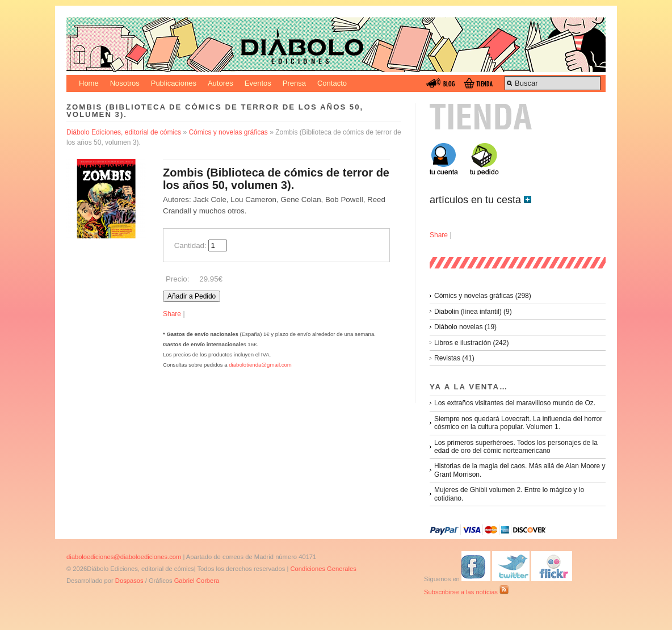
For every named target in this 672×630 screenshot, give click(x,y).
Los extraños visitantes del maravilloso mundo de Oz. (515, 403)
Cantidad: (190, 245)
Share (172, 314)
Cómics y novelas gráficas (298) (483, 296)
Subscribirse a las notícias (466, 592)
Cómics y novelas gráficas (228, 132)
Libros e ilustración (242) (471, 343)
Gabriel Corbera (197, 581)
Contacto (332, 83)
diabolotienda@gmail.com (260, 365)
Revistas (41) (454, 358)
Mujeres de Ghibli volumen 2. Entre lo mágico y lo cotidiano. (509, 494)
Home (89, 83)
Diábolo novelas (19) (465, 327)
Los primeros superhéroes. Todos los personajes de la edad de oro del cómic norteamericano (516, 447)
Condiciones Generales (323, 569)
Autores (220, 83)
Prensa (294, 83)
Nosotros (125, 83)
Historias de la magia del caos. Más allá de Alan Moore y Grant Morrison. (520, 470)
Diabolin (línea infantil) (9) (473, 312)
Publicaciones (174, 83)
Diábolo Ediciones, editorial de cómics (124, 132)
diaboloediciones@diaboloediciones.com (124, 557)
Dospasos (129, 581)
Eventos (258, 83)
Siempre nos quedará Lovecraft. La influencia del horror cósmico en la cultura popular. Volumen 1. (518, 423)
